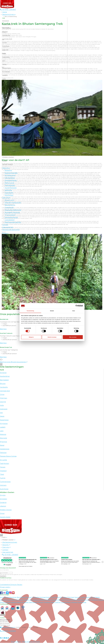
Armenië (6, 21)
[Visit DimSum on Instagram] (3, 638)
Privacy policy (5, 587)
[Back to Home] (7, 4)
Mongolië (3, 438)
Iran (1, 413)
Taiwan (3, 467)
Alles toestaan (73, 337)
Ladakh (3, 427)
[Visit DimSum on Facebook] (2, 593)
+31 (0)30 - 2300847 (8, 10)
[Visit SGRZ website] (8, 608)
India (2, 405)
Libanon (3, 506)
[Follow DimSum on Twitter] (8, 593)
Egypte (3, 495)
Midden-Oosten (8, 157)
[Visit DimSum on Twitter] (8, 638)
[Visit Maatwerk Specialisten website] (3, 613)
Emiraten (4, 499)
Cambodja (4, 387)
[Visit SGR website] (3, 608)
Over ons (6, 547)
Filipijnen (4, 398)
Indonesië (4, 409)
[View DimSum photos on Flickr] (5, 593)
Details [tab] (52, 311)
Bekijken (3, 329)
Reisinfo (6, 545)
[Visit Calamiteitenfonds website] (18, 608)
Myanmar (4, 442)
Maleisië (3, 434)
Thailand (3, 471)
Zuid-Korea (4, 489)
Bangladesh (4, 380)
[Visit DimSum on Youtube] (5, 638)
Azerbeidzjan (5, 376)
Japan (2, 416)
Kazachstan (4, 420)
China (2, 394)
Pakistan (3, 453)
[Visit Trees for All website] (23, 608)
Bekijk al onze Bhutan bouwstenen (14, 362)
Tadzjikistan (5, 463)
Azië (4, 537)
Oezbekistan (5, 449)
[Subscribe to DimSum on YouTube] (13, 593)
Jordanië (3, 502)
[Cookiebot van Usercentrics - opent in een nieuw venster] (77, 306)
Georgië (3, 402)
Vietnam (3, 485)
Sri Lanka (3, 460)
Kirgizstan (4, 423)
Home (5, 12)
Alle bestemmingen (10, 542)
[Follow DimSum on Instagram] (11, 593)
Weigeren (31, 337)
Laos (2, 431)
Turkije (3, 478)
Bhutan (3, 384)
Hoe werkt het (8, 552)
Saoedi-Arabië (5, 517)
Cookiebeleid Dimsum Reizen (11, 585)
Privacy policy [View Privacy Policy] (16, 642)
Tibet (2, 474)
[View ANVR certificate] (13, 608)
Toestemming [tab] (30, 311)
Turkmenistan (5, 482)
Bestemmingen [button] (9, 14)
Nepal (2, 445)
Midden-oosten (8, 540)
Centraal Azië (5, 391)
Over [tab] (74, 311)
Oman (2, 513)
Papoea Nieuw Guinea (8, 456)
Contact (5, 550)
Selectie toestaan (52, 337)
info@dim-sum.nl (7, 627)
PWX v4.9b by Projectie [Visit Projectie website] (31, 642)
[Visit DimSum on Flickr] (7, 638)
